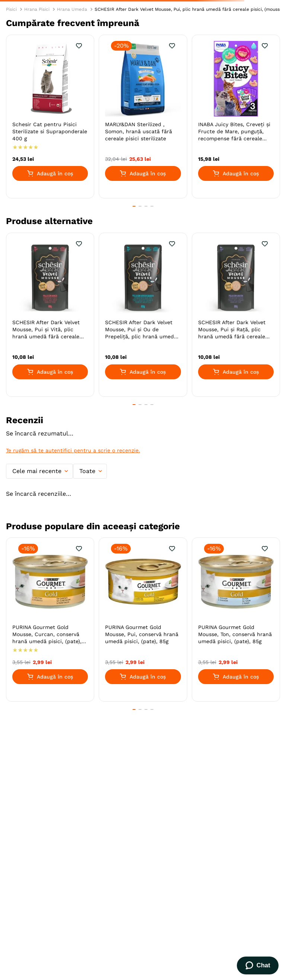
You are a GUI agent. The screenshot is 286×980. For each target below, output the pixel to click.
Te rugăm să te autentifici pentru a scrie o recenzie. (73, 450)
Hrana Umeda (72, 9)
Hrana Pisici (37, 9)
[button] (134, 206)
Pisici (11, 9)
